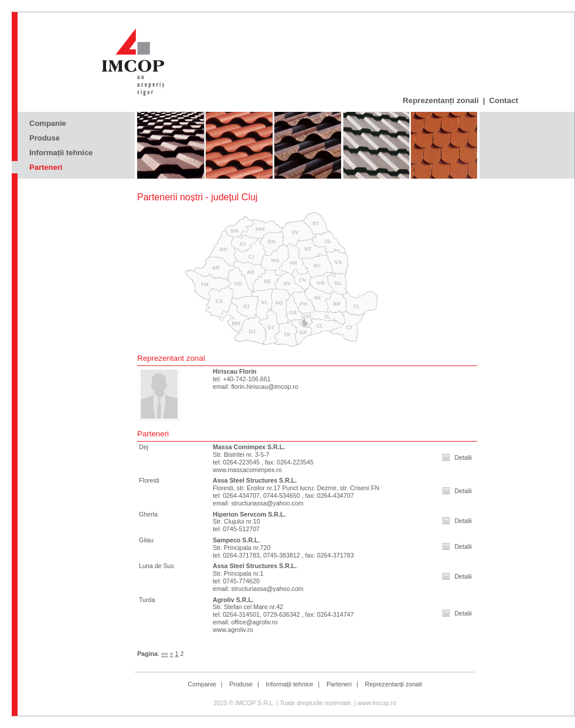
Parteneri (46, 167)
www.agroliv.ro (233, 630)
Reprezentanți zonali (441, 100)
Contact (503, 100)
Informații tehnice (61, 153)
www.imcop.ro (377, 703)
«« (165, 654)
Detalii (463, 457)
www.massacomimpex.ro (247, 470)
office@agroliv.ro (254, 622)
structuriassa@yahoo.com (267, 503)
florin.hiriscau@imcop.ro (264, 387)
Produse (45, 138)
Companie (48, 123)
